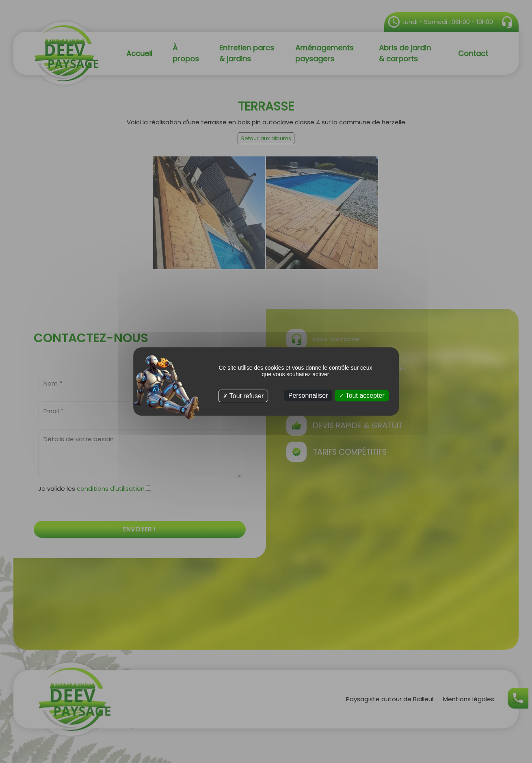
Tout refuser (243, 396)
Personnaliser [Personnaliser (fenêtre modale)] (308, 396)
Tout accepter (362, 396)
